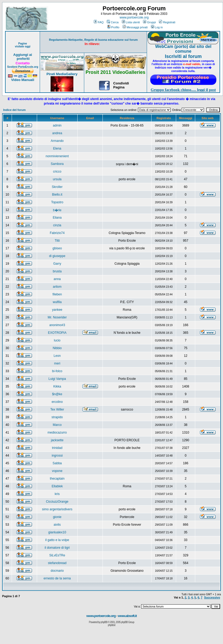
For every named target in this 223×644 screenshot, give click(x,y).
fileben (57, 294)
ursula (57, 179)
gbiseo (57, 248)
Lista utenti (131, 22)
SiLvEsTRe (57, 555)
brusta (57, 271)
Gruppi (149, 22)
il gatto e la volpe (57, 540)
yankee (57, 310)
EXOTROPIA (57, 333)
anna (57, 279)
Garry (57, 264)
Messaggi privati (135, 27)
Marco (57, 425)
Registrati (167, 22)
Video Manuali (23, 80)
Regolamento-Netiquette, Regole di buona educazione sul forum (93, 40)
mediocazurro (57, 433)
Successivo (212, 597)
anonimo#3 (57, 325)
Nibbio (57, 348)
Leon (57, 356)
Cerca (113, 22)
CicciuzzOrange (57, 502)
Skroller (57, 187)
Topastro (57, 202)
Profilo (113, 27)
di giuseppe (57, 256)
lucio (57, 340)
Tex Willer (57, 409)
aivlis (57, 525)
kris (57, 494)
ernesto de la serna (57, 578)
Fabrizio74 (57, 233)
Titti (57, 241)
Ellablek (57, 486)
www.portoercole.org (134, 17)
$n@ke (57, 394)
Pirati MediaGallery (62, 74)
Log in (157, 27)
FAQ (99, 22)
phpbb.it (111, 625)
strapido (57, 417)
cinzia (57, 225)
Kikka (57, 386)
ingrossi (57, 456)
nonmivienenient (57, 156)
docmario (57, 571)
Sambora (57, 164)
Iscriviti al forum (183, 56)
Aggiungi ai (23, 55)
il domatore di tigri (57, 548)
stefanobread (57, 563)
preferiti (23, 59)
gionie (57, 517)
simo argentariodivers (57, 509)
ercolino (57, 402)
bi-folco (57, 371)
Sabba (57, 463)
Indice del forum (14, 110)
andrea (57, 133)
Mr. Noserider (57, 317)
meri (57, 363)
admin (57, 125)
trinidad (57, 448)
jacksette (57, 440)
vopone (57, 471)
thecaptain (57, 479)
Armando (57, 141)
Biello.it (57, 195)
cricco (57, 172)
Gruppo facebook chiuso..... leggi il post (183, 90)
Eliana (57, 218)
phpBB (104, 622)
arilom (57, 287)
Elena (57, 148)
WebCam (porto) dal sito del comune (183, 49)
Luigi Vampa (57, 379)
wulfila (57, 302)
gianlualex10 (57, 532)
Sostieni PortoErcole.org (23, 67)
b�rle (57, 210)
